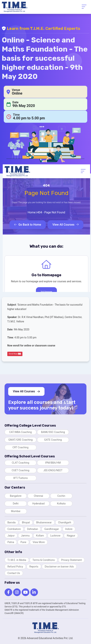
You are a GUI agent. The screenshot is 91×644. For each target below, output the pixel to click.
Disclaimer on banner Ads (59, 567)
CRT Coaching (21, 447)
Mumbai (16, 511)
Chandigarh (65, 522)
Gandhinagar (52, 529)
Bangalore (16, 496)
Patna (11, 542)
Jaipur (11, 536)
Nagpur (71, 536)
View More (39, 542)
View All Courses (26, 391)
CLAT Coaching (21, 463)
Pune (23, 542)
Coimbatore (14, 529)
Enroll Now (15, 354)
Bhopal (26, 522)
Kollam (40, 536)
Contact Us (14, 573)
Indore (69, 529)
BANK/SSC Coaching (53, 432)
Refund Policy (15, 567)
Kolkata (61, 504)
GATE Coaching (53, 440)
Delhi (16, 504)
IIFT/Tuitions (21, 478)
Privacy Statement (71, 560)
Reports (34, 567)
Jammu (25, 536)
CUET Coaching (21, 470)
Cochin (61, 496)
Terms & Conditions (44, 560)
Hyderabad (38, 504)
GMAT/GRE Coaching (21, 440)
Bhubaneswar (44, 522)
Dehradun (33, 529)
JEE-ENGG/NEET (53, 470)
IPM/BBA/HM (53, 463)
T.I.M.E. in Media (17, 560)
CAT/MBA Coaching (20, 432)
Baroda (11, 522)
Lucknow (55, 536)
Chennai (38, 496)
